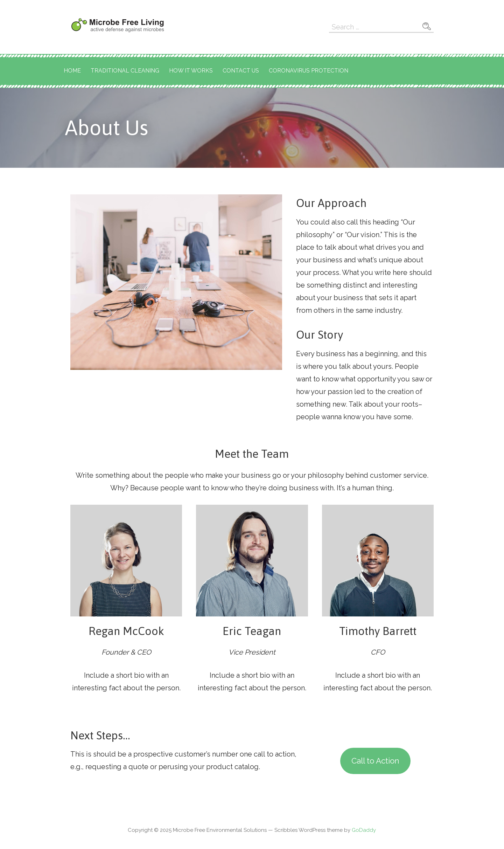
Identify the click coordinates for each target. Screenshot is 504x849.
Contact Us (241, 71)
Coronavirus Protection (309, 71)
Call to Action (375, 761)
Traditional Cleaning (125, 71)
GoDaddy (364, 830)
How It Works (191, 71)
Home (72, 71)
